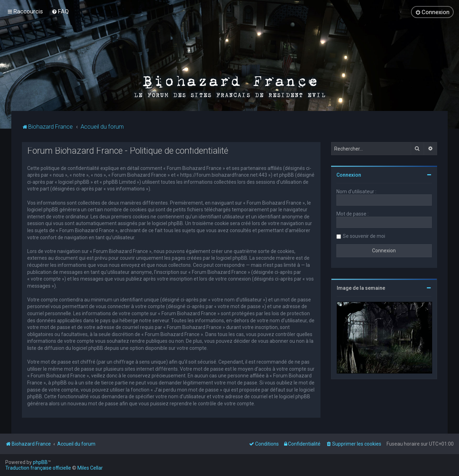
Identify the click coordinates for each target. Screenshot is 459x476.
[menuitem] (60, 11)
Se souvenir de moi (364, 236)
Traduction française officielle (38, 468)
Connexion (349, 175)
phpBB (40, 462)
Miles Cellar (90, 468)
